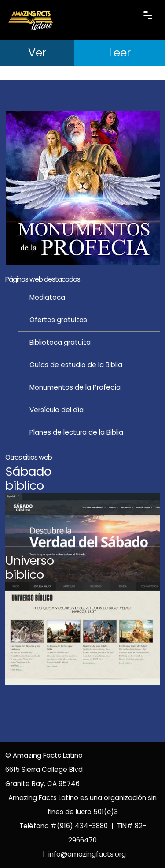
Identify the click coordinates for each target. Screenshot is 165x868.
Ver (37, 53)
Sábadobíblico (28, 479)
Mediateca (47, 297)
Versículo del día (57, 410)
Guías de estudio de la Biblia (76, 365)
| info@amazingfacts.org (82, 854)
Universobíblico (29, 568)
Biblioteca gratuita (60, 342)
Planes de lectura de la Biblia (76, 432)
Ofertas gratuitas (58, 320)
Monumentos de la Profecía (75, 387)
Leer (120, 53)
